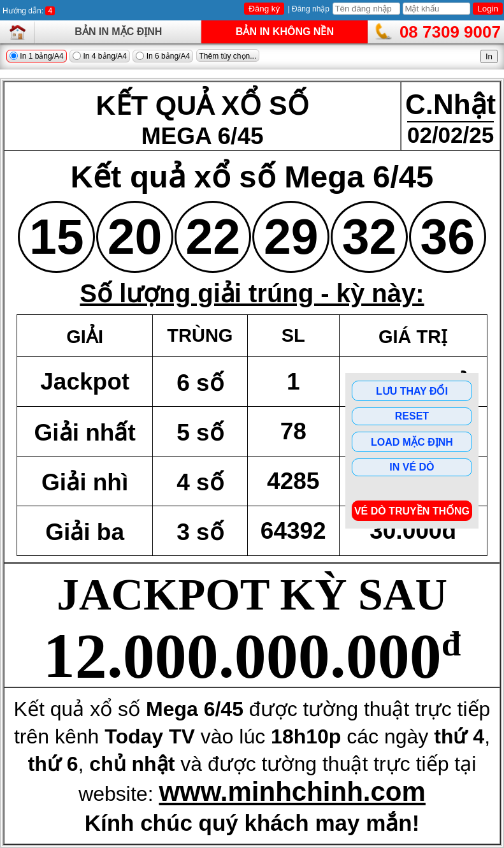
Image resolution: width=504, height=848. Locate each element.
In (489, 56)
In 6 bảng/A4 (163, 56)
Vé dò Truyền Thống (412, 511)
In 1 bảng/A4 (37, 56)
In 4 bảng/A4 (100, 56)
